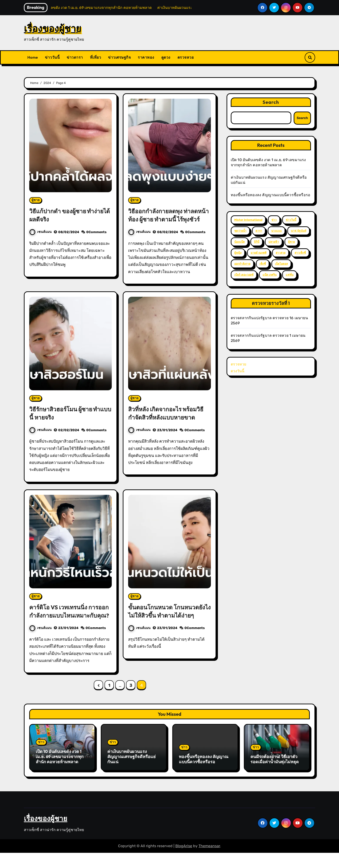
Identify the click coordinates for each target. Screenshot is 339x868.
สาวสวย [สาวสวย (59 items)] (281, 253)
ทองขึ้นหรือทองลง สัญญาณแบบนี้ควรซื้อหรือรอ (271, 195)
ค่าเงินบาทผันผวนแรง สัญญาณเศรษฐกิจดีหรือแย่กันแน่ (132, 773)
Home (33, 57)
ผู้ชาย (36, 200)
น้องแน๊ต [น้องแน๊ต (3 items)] (240, 242)
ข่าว (41, 759)
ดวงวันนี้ (238, 371)
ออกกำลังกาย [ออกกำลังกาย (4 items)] (242, 264)
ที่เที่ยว (96, 57)
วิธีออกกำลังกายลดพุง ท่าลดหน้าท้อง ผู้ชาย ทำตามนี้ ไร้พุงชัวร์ (168, 219)
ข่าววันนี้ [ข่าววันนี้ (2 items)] (291, 220)
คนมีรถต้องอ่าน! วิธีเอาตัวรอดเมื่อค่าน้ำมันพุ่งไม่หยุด (275, 776)
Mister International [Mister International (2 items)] (248, 220)
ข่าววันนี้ (52, 57)
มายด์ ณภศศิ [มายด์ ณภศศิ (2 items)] (259, 253)
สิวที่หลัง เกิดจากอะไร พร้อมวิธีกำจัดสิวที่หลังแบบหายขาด (168, 421)
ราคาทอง (146, 57)
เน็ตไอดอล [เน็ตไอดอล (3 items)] (281, 264)
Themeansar (209, 861)
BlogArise (184, 861)
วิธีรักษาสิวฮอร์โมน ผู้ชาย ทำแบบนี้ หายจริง (68, 421)
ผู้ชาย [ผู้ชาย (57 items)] (291, 242)
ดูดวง (166, 57)
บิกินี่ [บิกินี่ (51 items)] (257, 242)
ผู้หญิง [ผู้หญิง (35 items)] (238, 253)
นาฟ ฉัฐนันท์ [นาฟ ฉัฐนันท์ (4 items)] (299, 231)
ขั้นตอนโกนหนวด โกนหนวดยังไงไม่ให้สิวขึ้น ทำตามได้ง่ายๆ (167, 623)
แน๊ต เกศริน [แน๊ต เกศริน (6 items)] (270, 275)
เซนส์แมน (41, 232)
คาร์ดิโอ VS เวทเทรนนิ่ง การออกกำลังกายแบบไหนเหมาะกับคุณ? (68, 623)
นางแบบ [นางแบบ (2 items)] (276, 231)
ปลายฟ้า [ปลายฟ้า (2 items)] (274, 242)
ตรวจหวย (186, 57)
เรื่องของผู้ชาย (52, 28)
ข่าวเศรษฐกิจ (119, 57)
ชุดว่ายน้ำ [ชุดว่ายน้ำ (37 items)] (240, 231)
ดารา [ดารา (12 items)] (259, 231)
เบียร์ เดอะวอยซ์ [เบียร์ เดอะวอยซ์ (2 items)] (244, 275)
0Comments (96, 232)
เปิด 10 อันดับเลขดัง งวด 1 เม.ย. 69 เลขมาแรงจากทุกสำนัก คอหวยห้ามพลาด (60, 773)
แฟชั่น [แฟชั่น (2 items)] (290, 275)
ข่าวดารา (75, 57)
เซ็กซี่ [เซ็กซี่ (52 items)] (263, 264)
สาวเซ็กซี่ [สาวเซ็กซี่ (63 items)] (300, 253)
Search (271, 102)
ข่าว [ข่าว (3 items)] (274, 220)
